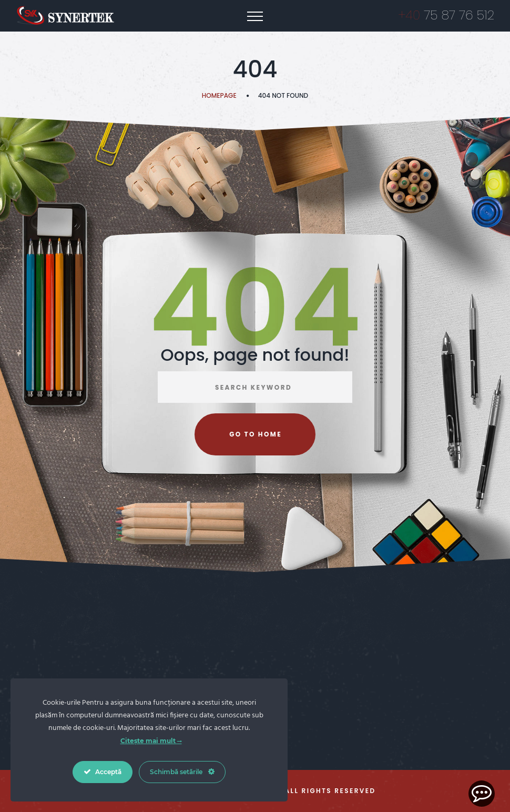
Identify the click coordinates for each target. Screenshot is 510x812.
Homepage (219, 95)
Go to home (256, 434)
